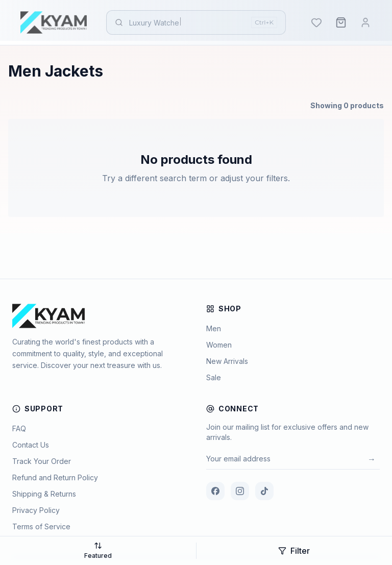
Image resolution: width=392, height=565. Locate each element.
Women (219, 345)
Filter (294, 551)
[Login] (365, 22)
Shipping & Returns (44, 494)
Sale (214, 377)
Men (214, 328)
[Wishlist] (316, 22)
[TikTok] (264, 491)
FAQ (19, 428)
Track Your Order (42, 461)
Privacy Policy (36, 510)
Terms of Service (41, 526)
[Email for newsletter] (285, 459)
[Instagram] (240, 491)
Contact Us (31, 445)
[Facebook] (215, 491)
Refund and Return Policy (55, 477)
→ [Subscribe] (372, 459)
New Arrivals (227, 361)
